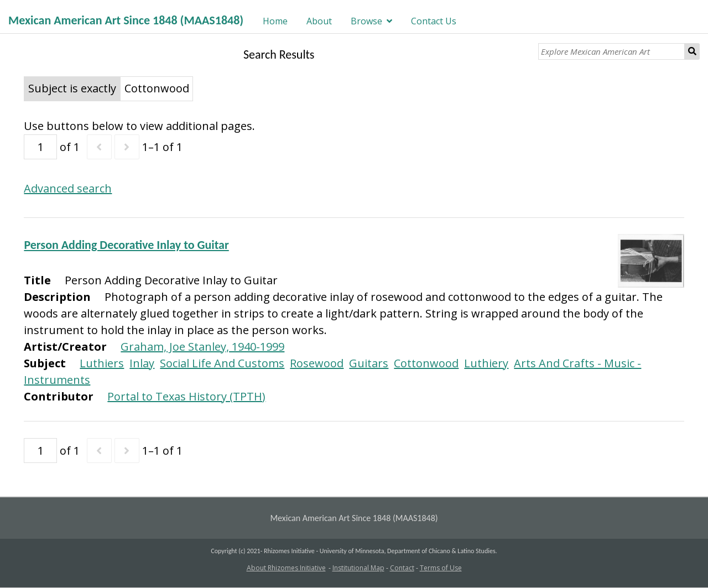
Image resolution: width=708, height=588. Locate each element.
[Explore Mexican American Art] (611, 51)
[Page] (40, 147)
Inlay (142, 363)
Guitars (369, 363)
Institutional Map (358, 568)
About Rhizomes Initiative (286, 568)
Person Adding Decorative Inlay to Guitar (126, 245)
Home (275, 21)
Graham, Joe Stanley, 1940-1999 (202, 347)
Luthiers (102, 363)
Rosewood (317, 363)
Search (692, 51)
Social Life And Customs (222, 363)
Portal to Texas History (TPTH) (186, 396)
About (319, 21)
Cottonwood (426, 363)
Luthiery (486, 363)
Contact (402, 568)
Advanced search (68, 188)
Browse (366, 21)
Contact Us (434, 21)
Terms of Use (441, 568)
